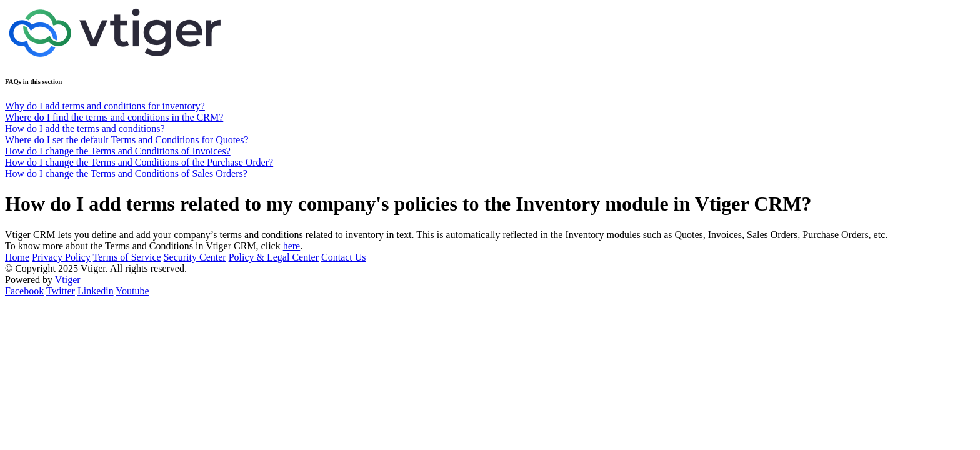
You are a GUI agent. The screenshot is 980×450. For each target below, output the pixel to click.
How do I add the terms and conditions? (85, 128)
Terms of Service (127, 257)
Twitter (61, 291)
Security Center (195, 257)
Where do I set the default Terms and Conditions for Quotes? (127, 140)
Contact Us (344, 257)
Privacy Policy (61, 257)
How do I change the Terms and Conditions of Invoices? (118, 151)
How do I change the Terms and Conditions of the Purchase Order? (139, 162)
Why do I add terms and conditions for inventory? (105, 106)
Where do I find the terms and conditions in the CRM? (114, 117)
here (292, 246)
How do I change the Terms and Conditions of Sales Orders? (126, 173)
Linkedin (96, 291)
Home (17, 257)
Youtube (132, 291)
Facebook (24, 291)
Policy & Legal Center (274, 257)
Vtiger (68, 280)
